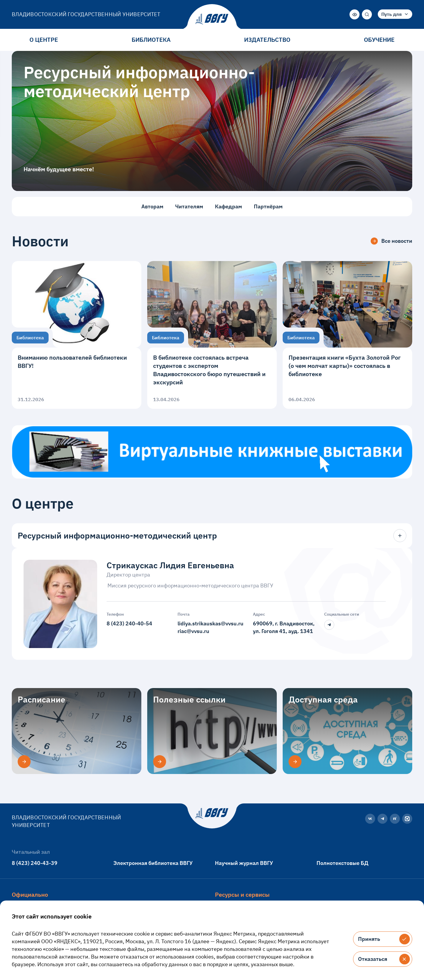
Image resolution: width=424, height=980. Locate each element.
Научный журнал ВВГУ (244, 863)
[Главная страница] (212, 19)
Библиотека (151, 40)
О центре (44, 40)
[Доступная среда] (295, 762)
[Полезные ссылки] (160, 762)
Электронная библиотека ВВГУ (153, 863)
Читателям (189, 206)
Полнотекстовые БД (342, 863)
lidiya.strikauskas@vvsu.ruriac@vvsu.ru (211, 627)
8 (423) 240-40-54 (129, 623)
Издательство (267, 40)
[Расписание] (24, 762)
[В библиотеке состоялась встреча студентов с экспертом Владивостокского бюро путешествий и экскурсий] (212, 335)
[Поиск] (367, 14)
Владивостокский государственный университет (86, 14)
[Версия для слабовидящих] (355, 14)
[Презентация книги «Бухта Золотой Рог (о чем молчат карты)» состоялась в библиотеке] (347, 335)
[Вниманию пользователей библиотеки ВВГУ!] (77, 335)
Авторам (152, 206)
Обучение (379, 40)
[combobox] (395, 14)
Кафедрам (228, 206)
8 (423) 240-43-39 (35, 863)
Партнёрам (268, 206)
